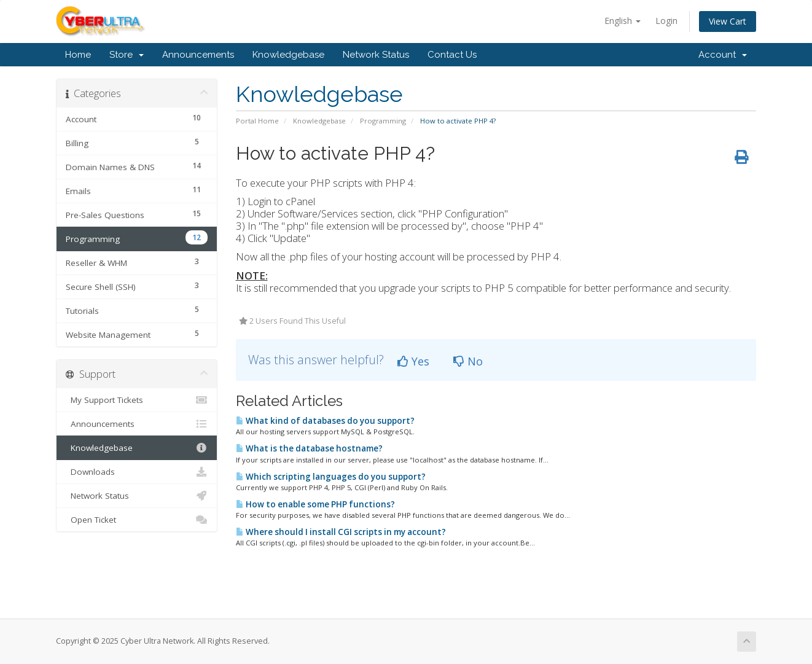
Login (666, 21)
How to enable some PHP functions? (315, 504)
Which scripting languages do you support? (331, 477)
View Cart (728, 21)
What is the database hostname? (309, 448)
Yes (413, 361)
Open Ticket (137, 520)
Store (127, 55)
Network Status (376, 55)
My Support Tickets (137, 400)
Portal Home (257, 121)
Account (723, 55)
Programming (383, 121)
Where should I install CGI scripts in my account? (341, 532)
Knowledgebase (288, 55)
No (468, 361)
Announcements (198, 55)
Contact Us (452, 55)
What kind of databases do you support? (325, 421)
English (623, 21)
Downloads (137, 472)
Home (78, 55)
